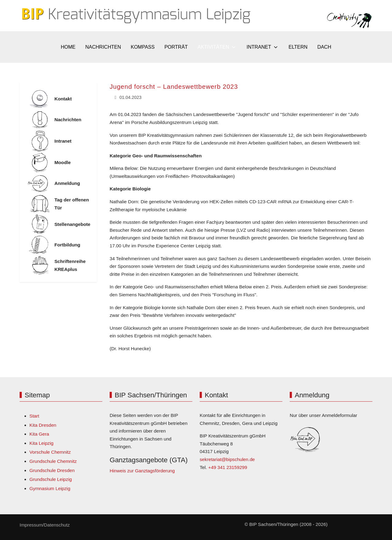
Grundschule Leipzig (51, 479)
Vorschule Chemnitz (50, 452)
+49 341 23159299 (228, 467)
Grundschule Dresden (52, 470)
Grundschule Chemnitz (53, 461)
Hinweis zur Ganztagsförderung (142, 471)
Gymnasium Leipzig (50, 488)
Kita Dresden (43, 425)
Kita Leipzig (41, 443)
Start (34, 416)
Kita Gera (39, 434)
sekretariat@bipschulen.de (227, 459)
